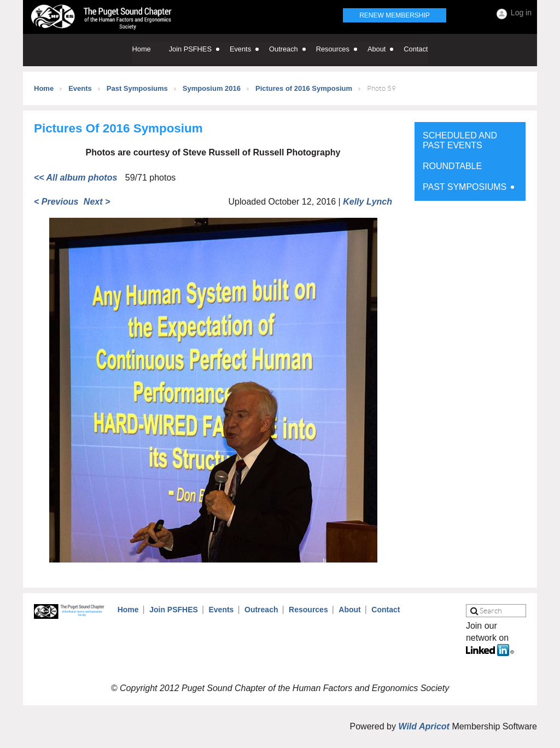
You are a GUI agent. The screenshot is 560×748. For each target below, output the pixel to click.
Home (44, 88)
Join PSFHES (174, 610)
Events (80, 88)
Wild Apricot (424, 726)
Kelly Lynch (367, 202)
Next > (97, 202)
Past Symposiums (137, 88)
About (349, 610)
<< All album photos (75, 178)
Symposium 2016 (212, 88)
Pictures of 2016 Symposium (304, 88)
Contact (386, 610)
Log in (521, 13)
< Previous (56, 202)
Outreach (261, 610)
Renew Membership (395, 15)
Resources (308, 610)
